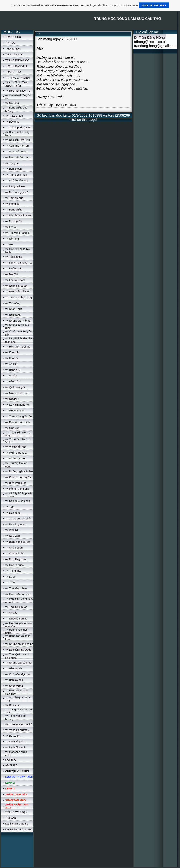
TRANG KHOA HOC (17, 60)
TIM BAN (11, 818)
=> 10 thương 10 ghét (18, 518)
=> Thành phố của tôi (18, 127)
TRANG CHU (13, 37)
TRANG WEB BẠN (16, 812)
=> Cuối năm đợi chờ (18, 674)
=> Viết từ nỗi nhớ (16, 447)
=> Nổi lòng (12, 103)
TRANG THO (13, 72)
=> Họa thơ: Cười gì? (18, 347)
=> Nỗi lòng (12, 239)
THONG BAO (13, 49)
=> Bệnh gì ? (13, 370)
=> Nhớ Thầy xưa (16, 559)
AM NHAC (11, 765)
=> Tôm (10, 507)
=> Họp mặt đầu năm (18, 157)
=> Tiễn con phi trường (19, 297)
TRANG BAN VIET (16, 66)
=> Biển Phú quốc (16, 483)
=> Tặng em (12, 163)
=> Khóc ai (12, 358)
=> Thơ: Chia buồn (16, 607)
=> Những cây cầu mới (19, 663)
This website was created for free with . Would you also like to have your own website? (90, 5)
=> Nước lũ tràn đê (16, 619)
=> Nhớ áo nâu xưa (17, 180)
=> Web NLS (13, 530)
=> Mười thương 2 (16, 453)
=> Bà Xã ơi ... (14, 736)
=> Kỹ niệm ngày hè (17, 405)
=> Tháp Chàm (14, 116)
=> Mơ (9, 244)
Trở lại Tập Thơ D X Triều (56, 105)
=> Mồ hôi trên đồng (17, 489)
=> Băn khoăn (13, 169)
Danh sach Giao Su (17, 824)
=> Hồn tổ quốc (15, 565)
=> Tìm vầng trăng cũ (18, 233)
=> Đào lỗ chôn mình (18, 422)
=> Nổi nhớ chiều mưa (18, 215)
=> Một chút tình (15, 410)
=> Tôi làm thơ (14, 257)
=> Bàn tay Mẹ (14, 668)
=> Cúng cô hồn (15, 553)
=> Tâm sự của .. (15, 198)
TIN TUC (10, 43)
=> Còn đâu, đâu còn (18, 501)
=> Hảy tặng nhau (16, 524)
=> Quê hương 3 (15, 387)
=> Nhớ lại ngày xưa (17, 192)
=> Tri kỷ (10, 582)
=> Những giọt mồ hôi (18, 321)
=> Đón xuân (13, 705)
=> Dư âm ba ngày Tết (18, 263)
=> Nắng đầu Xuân (16, 286)
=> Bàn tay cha (14, 680)
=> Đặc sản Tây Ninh (18, 140)
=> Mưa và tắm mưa (17, 393)
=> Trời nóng (13, 303)
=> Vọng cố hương (16, 151)
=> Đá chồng (13, 513)
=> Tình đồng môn (16, 175)
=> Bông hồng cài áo (17, 542)
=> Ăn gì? (11, 375)
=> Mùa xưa (12, 428)
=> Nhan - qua (14, 309)
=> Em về (11, 227)
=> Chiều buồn (14, 548)
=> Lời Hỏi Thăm (15, 280)
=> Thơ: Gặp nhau (16, 588)
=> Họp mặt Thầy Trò (18, 91)
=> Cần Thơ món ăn (17, 146)
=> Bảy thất (12, 122)
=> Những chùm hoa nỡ (19, 644)
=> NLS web (13, 536)
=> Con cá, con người (18, 477)
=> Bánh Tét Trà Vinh (18, 291)
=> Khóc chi (12, 352)
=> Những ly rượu (16, 458)
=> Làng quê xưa (15, 186)
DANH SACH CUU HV (18, 829)
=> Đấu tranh (13, 315)
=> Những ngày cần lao (19, 471)
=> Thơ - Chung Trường (19, 416)
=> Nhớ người (13, 221)
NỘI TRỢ (11, 760)
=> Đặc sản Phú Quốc (18, 650)
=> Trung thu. (13, 571)
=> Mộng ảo (12, 204)
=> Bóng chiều (14, 210)
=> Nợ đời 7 (12, 399)
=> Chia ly (11, 613)
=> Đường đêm (14, 268)
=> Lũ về (10, 577)
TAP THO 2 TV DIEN (17, 78)
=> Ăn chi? (12, 364)
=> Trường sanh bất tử (18, 724)
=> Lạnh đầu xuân (16, 747)
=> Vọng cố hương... (17, 730)
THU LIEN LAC (14, 54)
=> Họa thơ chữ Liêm (18, 594)
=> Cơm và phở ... (16, 741)
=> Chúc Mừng (14, 686)
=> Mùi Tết (12, 274)
